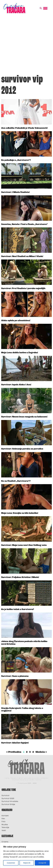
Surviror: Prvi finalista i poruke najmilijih (23, 289)
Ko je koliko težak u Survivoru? (18, 609)
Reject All (27, 863)
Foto (3, 822)
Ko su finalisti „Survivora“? (16, 481)
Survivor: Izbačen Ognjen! (15, 743)
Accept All (42, 863)
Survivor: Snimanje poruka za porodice (22, 449)
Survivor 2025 (8, 799)
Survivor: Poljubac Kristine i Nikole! (20, 577)
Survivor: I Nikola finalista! (16, 192)
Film (3, 819)
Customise (11, 863)
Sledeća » (41, 752)
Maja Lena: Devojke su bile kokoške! (20, 513)
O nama (5, 842)
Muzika (5, 825)
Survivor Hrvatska (10, 802)
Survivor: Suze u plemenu (15, 676)
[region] (26, 855)
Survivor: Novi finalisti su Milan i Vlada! (22, 256)
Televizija (5, 828)
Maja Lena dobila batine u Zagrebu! (20, 353)
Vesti (4, 831)
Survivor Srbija (8, 805)
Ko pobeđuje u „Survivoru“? (16, 160)
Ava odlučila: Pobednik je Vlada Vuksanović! (24, 128)
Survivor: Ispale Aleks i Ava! (16, 385)
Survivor (6, 796)
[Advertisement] (26, 45)
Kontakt (5, 816)
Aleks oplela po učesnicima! (16, 321)
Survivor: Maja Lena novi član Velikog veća (24, 545)
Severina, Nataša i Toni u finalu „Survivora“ (24, 224)
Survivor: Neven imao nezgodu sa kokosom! (24, 417)
